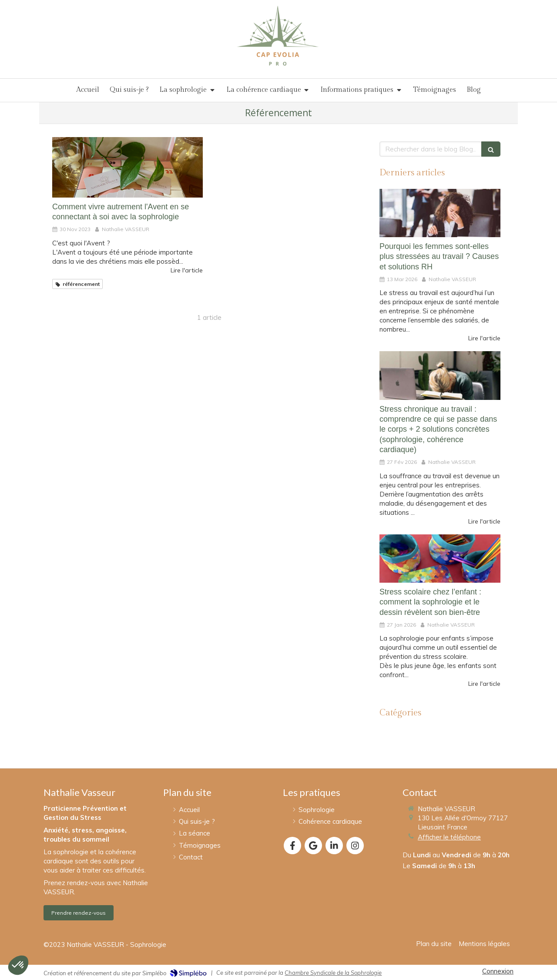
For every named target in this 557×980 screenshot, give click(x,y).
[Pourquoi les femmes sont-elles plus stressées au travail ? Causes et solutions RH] (440, 213)
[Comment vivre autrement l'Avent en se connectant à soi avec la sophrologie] (128, 167)
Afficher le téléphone (449, 837)
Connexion (498, 971)
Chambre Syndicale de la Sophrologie (333, 973)
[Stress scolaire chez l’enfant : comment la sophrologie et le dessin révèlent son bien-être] (440, 559)
